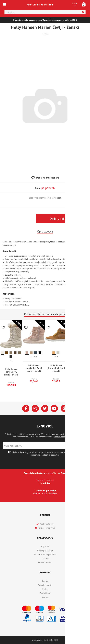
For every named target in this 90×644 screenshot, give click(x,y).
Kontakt (45, 581)
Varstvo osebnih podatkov (65, 437)
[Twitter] (45, 408)
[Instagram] (35, 408)
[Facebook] (26, 408)
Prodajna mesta (45, 585)
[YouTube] (54, 408)
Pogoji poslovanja (45, 550)
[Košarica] (83, 4)
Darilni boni (45, 593)
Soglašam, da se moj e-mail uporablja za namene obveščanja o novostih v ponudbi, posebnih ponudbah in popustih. (46, 453)
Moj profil (45, 546)
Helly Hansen (55, 198)
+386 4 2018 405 (47, 524)
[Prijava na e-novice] (83, 446)
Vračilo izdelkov (45, 562)
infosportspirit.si (47, 528)
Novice (45, 589)
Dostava (45, 558)
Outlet (45, 597)
